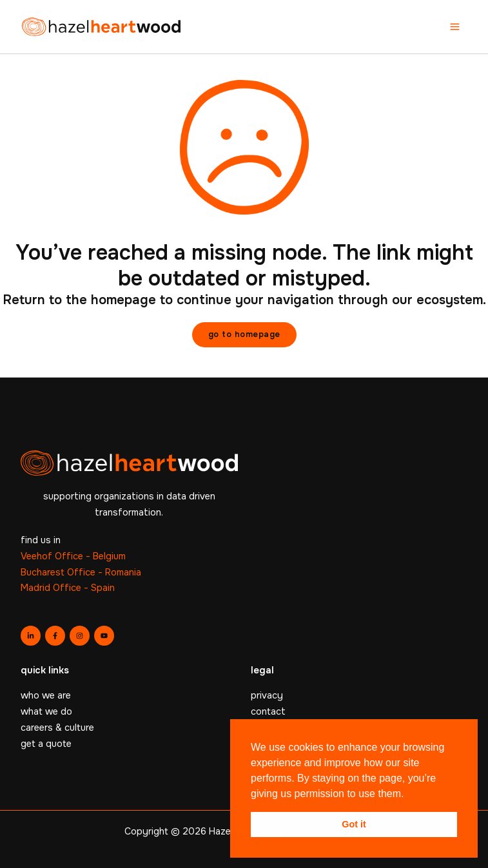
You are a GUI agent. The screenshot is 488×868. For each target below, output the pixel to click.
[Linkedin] (31, 636)
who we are (46, 695)
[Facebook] (55, 636)
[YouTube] (104, 636)
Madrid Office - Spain (68, 588)
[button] (244, 335)
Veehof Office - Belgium (73, 556)
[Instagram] (80, 636)
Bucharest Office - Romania (81, 572)
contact (268, 711)
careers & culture (57, 728)
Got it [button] (354, 824)
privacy (267, 695)
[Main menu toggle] (455, 27)
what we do (46, 711)
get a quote (46, 744)
